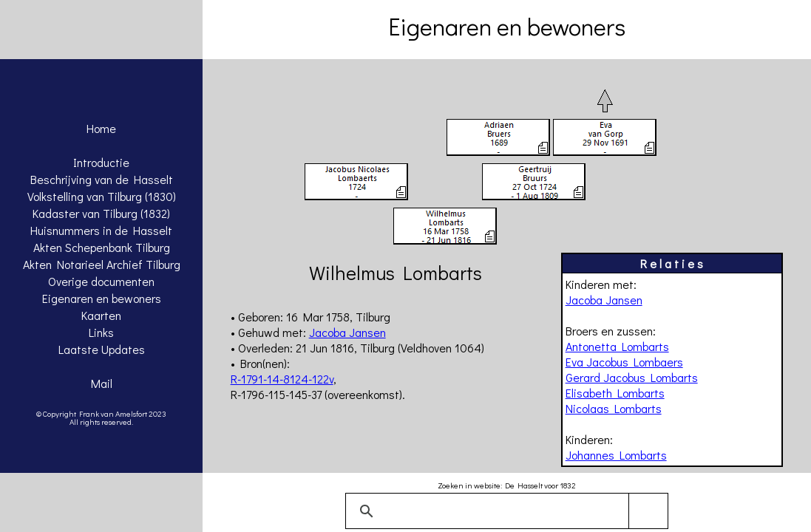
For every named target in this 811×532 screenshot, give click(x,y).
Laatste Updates (102, 349)
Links (101, 332)
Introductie (101, 162)
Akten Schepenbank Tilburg (102, 247)
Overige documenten (101, 281)
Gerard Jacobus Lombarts (632, 377)
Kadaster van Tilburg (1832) (101, 213)
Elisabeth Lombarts (615, 393)
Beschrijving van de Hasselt (102, 179)
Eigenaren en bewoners (102, 298)
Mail (102, 383)
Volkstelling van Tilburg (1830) (102, 196)
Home (101, 128)
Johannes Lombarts (616, 455)
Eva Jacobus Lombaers (624, 362)
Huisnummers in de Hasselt (101, 230)
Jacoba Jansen (604, 300)
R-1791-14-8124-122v (282, 379)
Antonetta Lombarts (617, 346)
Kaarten (101, 315)
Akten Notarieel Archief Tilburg (102, 264)
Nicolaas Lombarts (614, 408)
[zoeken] (505, 511)
